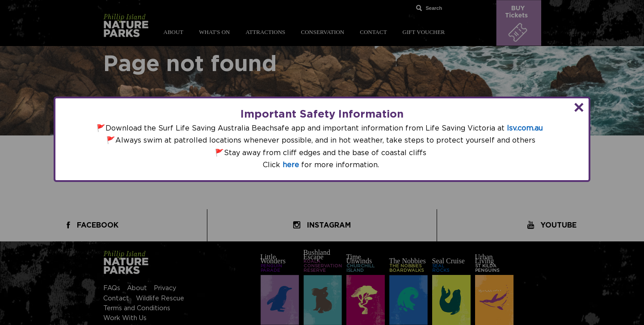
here (291, 165)
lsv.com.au (525, 128)
